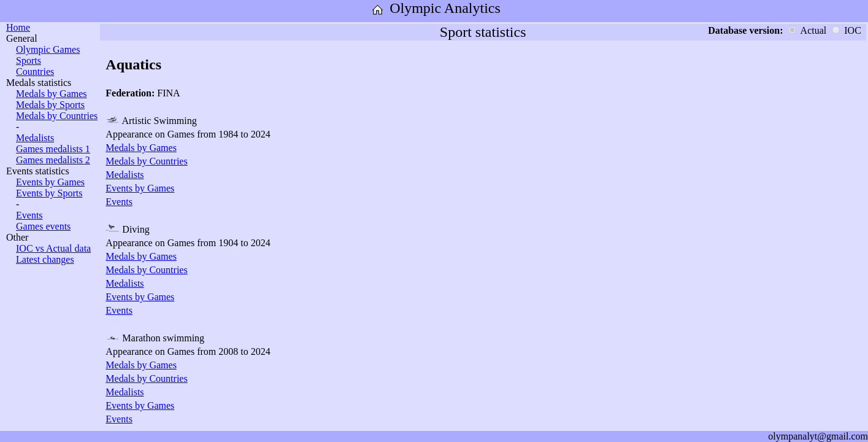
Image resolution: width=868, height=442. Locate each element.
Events (29, 215)
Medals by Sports (50, 105)
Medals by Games (52, 94)
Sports (29, 60)
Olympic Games (48, 49)
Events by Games (50, 182)
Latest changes (45, 259)
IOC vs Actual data (53, 248)
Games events (43, 226)
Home (18, 27)
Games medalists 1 (53, 149)
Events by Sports (49, 193)
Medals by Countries (57, 116)
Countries (35, 72)
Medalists (35, 138)
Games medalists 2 (53, 160)
